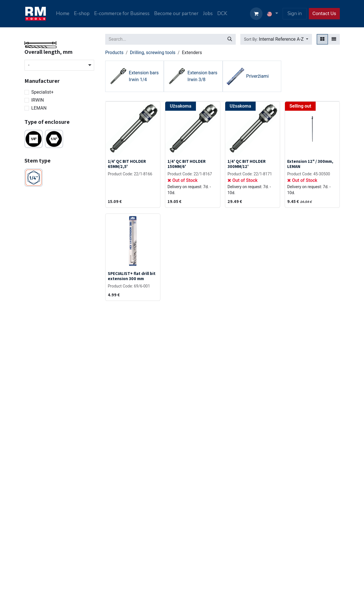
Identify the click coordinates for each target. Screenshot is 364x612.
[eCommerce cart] (256, 14)
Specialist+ (42, 92)
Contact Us (324, 13)
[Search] (230, 39)
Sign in (295, 14)
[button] (276, 39)
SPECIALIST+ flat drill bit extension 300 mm (132, 276)
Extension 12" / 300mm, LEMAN (310, 164)
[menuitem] (63, 14)
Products (114, 53)
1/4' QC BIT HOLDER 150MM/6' (187, 164)
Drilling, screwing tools (153, 53)
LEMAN (39, 108)
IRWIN (38, 100)
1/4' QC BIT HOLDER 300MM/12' (247, 164)
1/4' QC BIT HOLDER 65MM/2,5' (127, 164)
